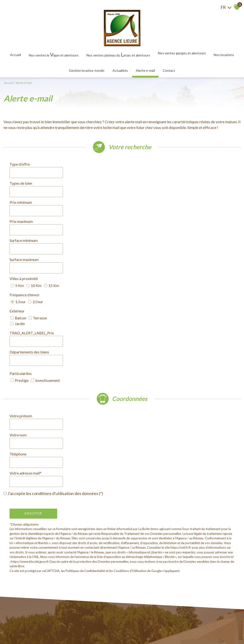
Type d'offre (20, 167)
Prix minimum (21, 180)
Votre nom (137, 284)
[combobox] (90, 167)
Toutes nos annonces (110, 630)
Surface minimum (24, 193)
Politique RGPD (137, 630)
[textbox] (90, 167)
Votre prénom (21, 284)
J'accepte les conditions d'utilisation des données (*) (55, 309)
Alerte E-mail (145, 70)
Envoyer (33, 329)
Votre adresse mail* (144, 297)
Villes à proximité (24, 205)
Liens (80, 630)
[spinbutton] (90, 180)
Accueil (15, 55)
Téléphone (18, 297)
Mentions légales (41, 630)
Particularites (21, 245)
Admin (90, 630)
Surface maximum (142, 193)
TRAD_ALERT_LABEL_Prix (150, 219)
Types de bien (139, 167)
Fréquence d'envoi (143, 205)
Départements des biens (29, 233)
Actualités (120, 70)
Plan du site (20, 630)
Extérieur (17, 219)
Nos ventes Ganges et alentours (182, 53)
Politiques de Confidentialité (85, 386)
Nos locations (224, 55)
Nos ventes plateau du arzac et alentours (118, 54)
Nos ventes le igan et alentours (54, 54)
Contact (169, 70)
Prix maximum (140, 180)
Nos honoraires (65, 630)
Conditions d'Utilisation (130, 386)
